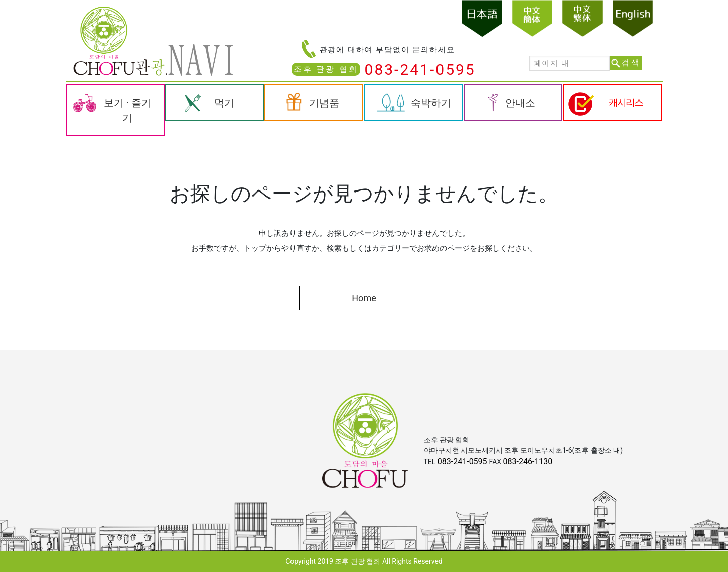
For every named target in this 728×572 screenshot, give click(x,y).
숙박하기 (431, 103)
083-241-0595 (420, 69)
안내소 (520, 103)
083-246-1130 (528, 461)
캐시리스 (626, 103)
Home (364, 298)
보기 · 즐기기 (128, 110)
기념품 (324, 103)
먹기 (224, 103)
